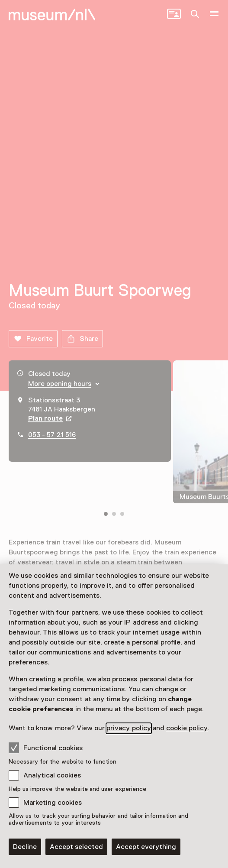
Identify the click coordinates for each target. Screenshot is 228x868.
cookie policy (187, 728)
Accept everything (146, 847)
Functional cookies (46, 748)
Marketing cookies (53, 803)
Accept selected (76, 847)
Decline (25, 847)
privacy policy (128, 728)
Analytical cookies (52, 775)
